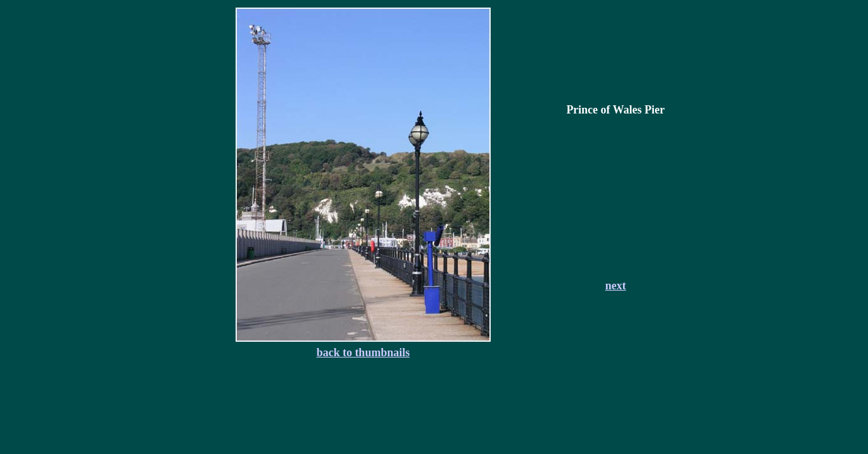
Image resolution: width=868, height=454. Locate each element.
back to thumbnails (363, 352)
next (616, 286)
